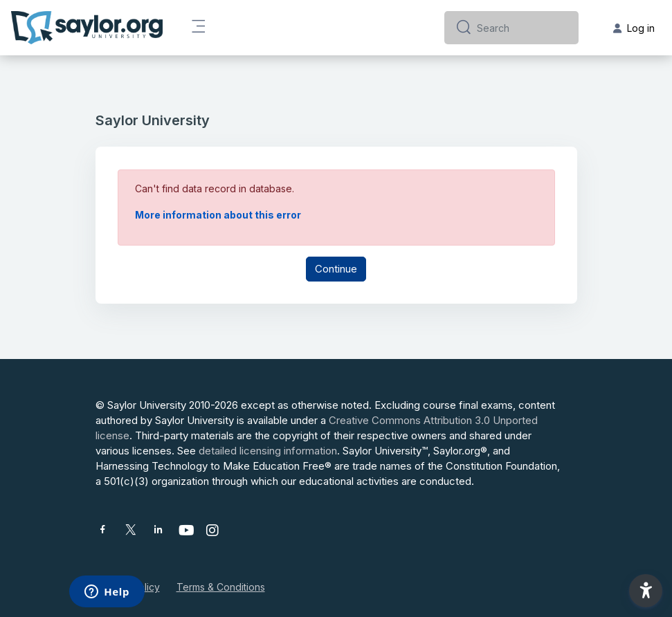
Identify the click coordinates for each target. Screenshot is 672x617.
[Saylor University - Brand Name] (87, 28)
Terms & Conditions (221, 587)
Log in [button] (634, 28)
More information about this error (218, 215)
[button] (646, 591)
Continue (336, 269)
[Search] (522, 28)
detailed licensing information (268, 451)
